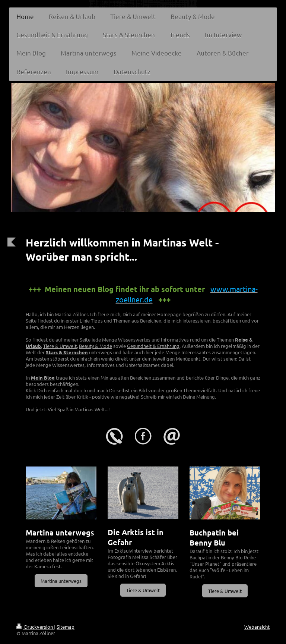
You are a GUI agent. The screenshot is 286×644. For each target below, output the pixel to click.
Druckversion (35, 627)
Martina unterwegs (61, 581)
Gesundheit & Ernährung (153, 346)
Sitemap (66, 627)
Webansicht (257, 627)
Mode (106, 346)
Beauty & (89, 346)
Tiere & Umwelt (60, 346)
